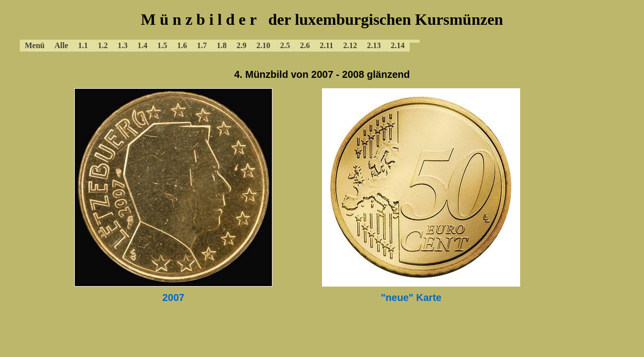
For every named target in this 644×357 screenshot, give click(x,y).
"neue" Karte (411, 297)
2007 (174, 297)
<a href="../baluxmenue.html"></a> (322, 30)
